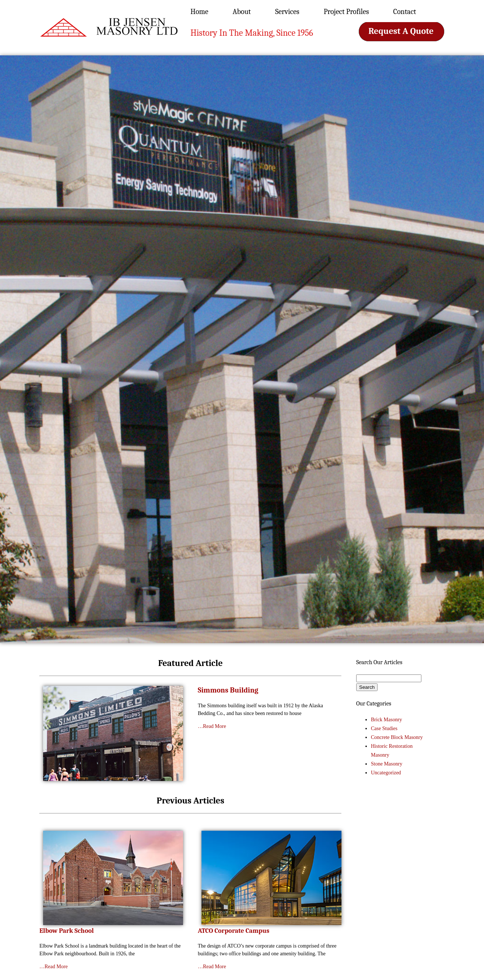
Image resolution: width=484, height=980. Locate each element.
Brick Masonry (386, 720)
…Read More (212, 726)
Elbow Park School (67, 931)
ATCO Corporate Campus (234, 931)
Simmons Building (228, 690)
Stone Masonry (387, 764)
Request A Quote (401, 31)
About (242, 12)
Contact (405, 12)
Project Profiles (346, 12)
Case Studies (384, 728)
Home (199, 12)
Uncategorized (386, 773)
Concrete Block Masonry (397, 737)
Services (287, 12)
